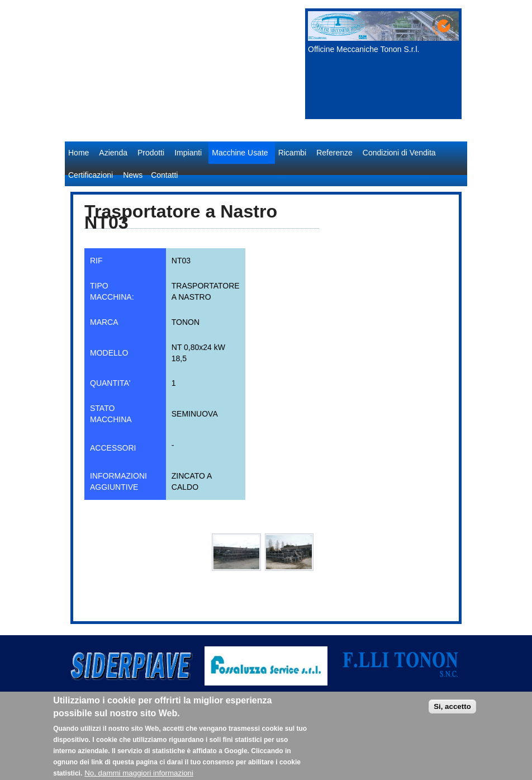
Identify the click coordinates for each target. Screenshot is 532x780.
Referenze (334, 153)
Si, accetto (452, 714)
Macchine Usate (240, 153)
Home (79, 153)
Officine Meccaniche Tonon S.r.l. (364, 49)
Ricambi (293, 153)
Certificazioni (91, 175)
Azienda (113, 153)
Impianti (188, 153)
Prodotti (151, 153)
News (133, 175)
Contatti (164, 175)
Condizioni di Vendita (399, 153)
